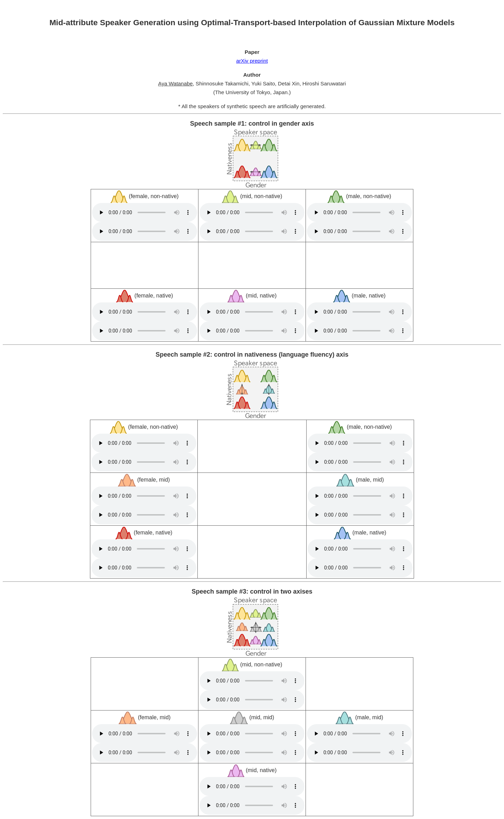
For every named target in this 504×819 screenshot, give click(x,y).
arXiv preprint (252, 61)
